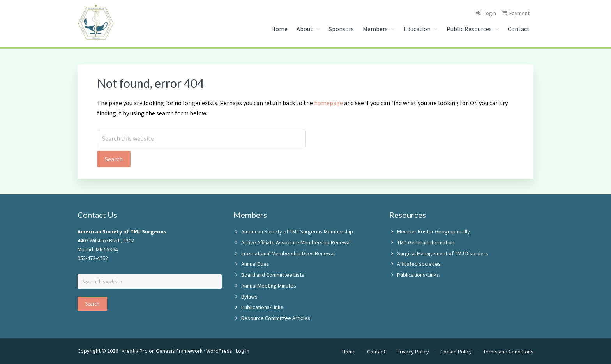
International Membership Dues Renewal (288, 253)
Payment (519, 13)
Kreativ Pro (135, 351)
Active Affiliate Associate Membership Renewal (296, 242)
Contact (376, 352)
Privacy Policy (413, 352)
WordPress (219, 351)
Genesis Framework (179, 351)
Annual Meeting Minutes (269, 286)
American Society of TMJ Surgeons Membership (297, 231)
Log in (243, 351)
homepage (328, 103)
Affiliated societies (419, 264)
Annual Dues (255, 264)
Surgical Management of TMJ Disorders (443, 253)
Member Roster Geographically (434, 231)
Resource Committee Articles (276, 318)
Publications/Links (262, 307)
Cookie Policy (456, 352)
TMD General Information (426, 242)
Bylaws (249, 297)
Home (349, 352)
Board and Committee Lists (273, 275)
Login (490, 13)
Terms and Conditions (508, 352)
